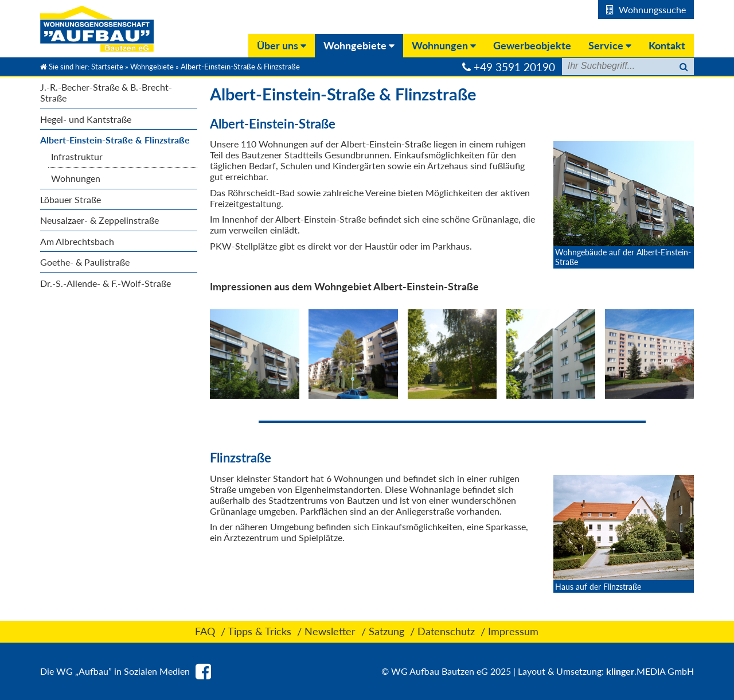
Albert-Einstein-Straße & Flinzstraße (115, 140)
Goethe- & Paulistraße (85, 262)
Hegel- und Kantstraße (86, 119)
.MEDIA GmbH (650, 671)
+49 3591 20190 (514, 67)
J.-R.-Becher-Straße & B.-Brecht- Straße (106, 92)
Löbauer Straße (71, 199)
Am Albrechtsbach (77, 241)
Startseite (107, 67)
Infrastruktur (77, 156)
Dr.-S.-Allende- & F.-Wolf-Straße (106, 283)
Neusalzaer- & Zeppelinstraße (99, 220)
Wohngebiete (152, 67)
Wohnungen (76, 178)
